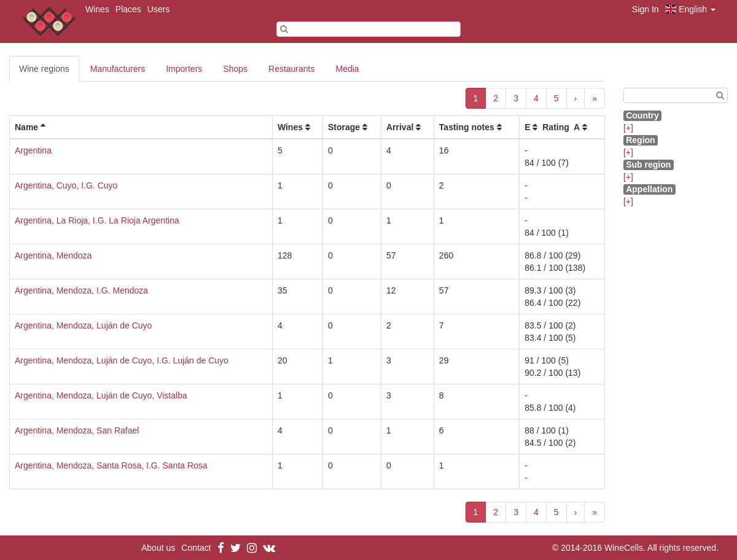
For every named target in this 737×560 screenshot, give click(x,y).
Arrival (400, 127)
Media (348, 69)
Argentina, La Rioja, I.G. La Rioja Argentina (97, 220)
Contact (196, 548)
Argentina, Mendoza (53, 255)
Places (128, 9)
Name (26, 127)
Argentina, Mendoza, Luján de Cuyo (83, 325)
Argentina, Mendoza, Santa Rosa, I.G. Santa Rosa (111, 465)
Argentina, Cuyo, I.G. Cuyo (66, 185)
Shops (235, 69)
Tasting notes (467, 127)
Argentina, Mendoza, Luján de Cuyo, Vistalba (101, 395)
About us (158, 548)
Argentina (33, 150)
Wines (97, 9)
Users (159, 9)
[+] (628, 128)
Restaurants (291, 69)
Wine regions (44, 69)
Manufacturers (118, 69)
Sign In (645, 9)
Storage (344, 127)
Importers (184, 69)
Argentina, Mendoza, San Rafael (77, 430)
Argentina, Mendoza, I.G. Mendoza (81, 290)
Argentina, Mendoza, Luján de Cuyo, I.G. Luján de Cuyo (122, 360)
